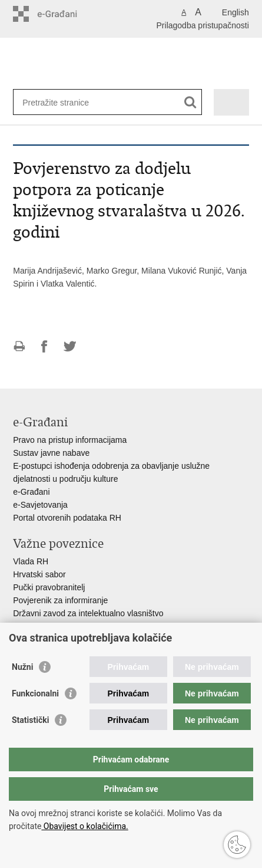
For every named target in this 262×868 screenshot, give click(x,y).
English (236, 12)
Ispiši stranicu (19, 346)
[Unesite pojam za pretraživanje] (65, 102)
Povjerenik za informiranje (60, 600)
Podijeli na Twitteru (70, 346)
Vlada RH (31, 561)
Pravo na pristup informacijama (70, 440)
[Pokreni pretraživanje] (190, 102)
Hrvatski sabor (39, 574)
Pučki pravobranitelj (49, 587)
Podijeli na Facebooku (44, 346)
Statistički (30, 720)
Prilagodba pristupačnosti (203, 25)
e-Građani (31, 492)
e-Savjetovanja (40, 505)
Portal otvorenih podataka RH (67, 518)
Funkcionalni (35, 693)
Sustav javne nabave (51, 453)
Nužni (22, 667)
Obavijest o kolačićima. (84, 826)
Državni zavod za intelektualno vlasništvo (88, 613)
